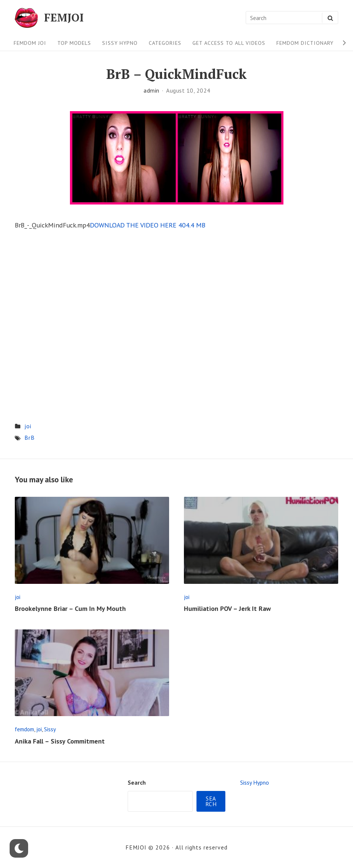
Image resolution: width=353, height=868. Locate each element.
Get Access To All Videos (229, 43)
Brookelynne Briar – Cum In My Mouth (70, 608)
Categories (165, 43)
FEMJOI (64, 18)
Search (137, 782)
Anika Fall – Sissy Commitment (60, 741)
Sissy (50, 729)
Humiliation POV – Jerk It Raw (227, 608)
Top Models (74, 43)
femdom (24, 729)
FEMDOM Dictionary (305, 43)
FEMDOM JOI (30, 43)
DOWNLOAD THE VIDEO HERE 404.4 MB (148, 225)
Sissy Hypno (120, 43)
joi (28, 426)
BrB (30, 438)
